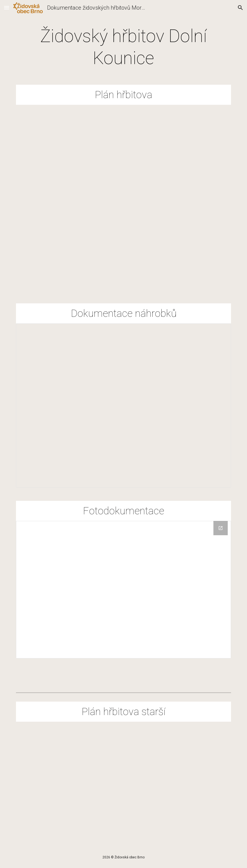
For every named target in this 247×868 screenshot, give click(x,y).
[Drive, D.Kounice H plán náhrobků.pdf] (123, 781)
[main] (123, 47)
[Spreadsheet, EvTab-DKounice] (123, 406)
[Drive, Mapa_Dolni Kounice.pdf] (123, 197)
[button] (7, 8)
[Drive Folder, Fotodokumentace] (123, 590)
